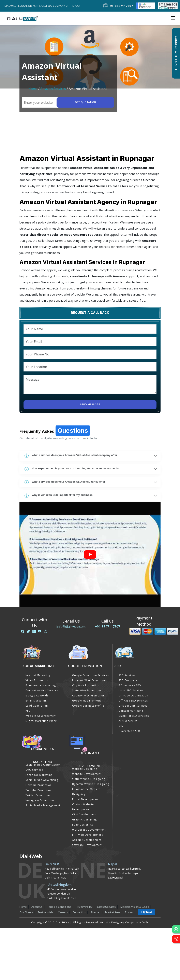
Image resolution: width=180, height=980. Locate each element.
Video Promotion (37, 680)
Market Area (113, 912)
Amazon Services (53, 89)
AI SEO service (128, 721)
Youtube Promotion (39, 790)
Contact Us (79, 912)
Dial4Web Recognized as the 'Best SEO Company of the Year (43, 6)
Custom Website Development (83, 807)
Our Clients (26, 912)
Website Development (87, 774)
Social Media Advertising (42, 780)
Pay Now (146, 912)
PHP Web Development (87, 835)
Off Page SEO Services (133, 701)
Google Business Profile (88, 706)
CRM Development (84, 814)
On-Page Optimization (133, 696)
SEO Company (128, 680)
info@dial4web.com (71, 627)
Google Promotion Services (90, 675)
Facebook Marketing (39, 775)
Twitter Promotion (38, 795)
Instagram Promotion (40, 800)
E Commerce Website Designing (86, 792)
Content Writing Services (42, 690)
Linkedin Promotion (39, 785)
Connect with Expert (176, 53)
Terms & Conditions (59, 907)
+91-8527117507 (107, 627)
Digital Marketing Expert (42, 721)
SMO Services (34, 770)
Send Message (90, 405)
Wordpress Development (89, 830)
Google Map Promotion (88, 701)
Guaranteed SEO (129, 731)
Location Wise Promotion (89, 680)
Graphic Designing (84, 820)
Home (33, 89)
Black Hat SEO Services (134, 716)
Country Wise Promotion (88, 696)
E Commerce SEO (130, 685)
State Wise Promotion (87, 690)
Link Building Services (133, 706)
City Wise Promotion (86, 685)
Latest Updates (106, 907)
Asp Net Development (87, 840)
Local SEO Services (131, 690)
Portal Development (86, 799)
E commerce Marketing (41, 685)
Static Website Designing (89, 779)
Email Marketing (36, 701)
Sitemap (95, 912)
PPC (28, 711)
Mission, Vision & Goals (135, 907)
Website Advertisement (41, 716)
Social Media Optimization (43, 765)
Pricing (129, 912)
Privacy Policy (84, 907)
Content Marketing (131, 711)
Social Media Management (43, 805)
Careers (63, 912)
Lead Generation (37, 706)
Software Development (87, 845)
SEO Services (127, 675)
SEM (121, 726)
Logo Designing (82, 825)
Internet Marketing (38, 675)
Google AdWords (37, 696)
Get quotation (86, 102)
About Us (37, 907)
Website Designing (85, 769)
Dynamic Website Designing (91, 784)
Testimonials (46, 912)
